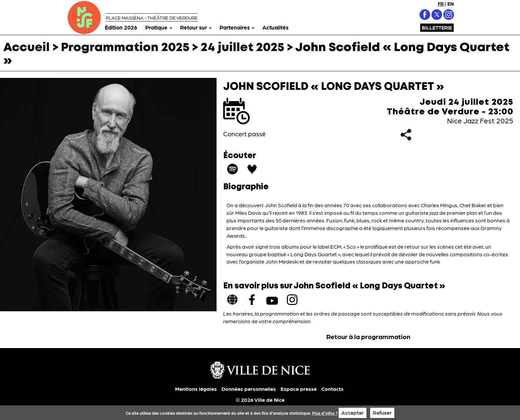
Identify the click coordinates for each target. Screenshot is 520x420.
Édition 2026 (121, 27)
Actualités (275, 27)
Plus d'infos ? (325, 413)
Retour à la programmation (368, 336)
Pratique (159, 27)
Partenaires (237, 27)
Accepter (353, 413)
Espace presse (299, 389)
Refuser (382, 413)
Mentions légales (196, 389)
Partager (406, 135)
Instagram (449, 15)
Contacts (332, 389)
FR (441, 4)
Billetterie (437, 28)
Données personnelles (249, 389)
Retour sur (196, 27)
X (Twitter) (437, 15)
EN (451, 4)
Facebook (425, 15)
